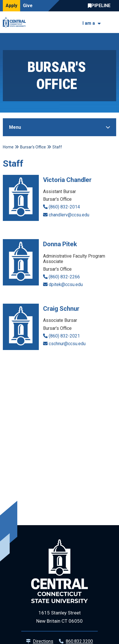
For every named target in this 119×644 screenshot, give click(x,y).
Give (28, 6)
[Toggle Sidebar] (59, 127)
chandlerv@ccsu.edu (69, 215)
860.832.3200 (79, 641)
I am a (89, 23)
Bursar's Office (33, 147)
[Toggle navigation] (113, 22)
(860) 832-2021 (64, 336)
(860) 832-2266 (64, 277)
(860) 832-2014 (64, 207)
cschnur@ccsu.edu (67, 344)
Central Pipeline (101, 6)
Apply (11, 6)
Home (8, 147)
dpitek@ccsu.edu (66, 284)
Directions (43, 641)
